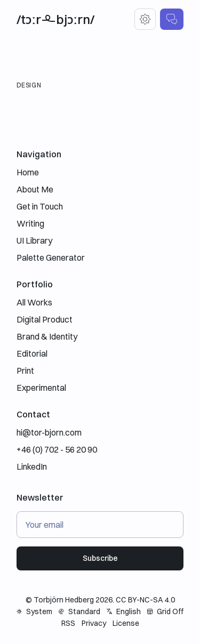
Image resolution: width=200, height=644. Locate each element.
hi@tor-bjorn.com (49, 432)
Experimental (41, 388)
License (126, 623)
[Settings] (145, 19)
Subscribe (100, 558)
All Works (34, 302)
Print (25, 371)
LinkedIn (32, 466)
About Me (35, 189)
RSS (68, 623)
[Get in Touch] (172, 19)
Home (28, 172)
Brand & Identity (47, 336)
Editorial (32, 353)
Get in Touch (40, 206)
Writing (30, 223)
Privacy (94, 623)
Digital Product (45, 319)
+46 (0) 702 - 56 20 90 (57, 449)
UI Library (34, 240)
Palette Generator (51, 257)
